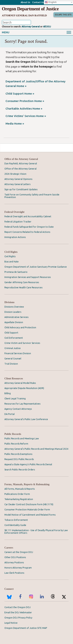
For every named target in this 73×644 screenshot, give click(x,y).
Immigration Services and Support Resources (28, 277)
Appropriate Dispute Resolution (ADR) (24, 388)
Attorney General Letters (17, 184)
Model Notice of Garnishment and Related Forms (30, 515)
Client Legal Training (15, 399)
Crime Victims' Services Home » (26, 116)
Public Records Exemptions (18, 454)
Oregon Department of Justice (30, 9)
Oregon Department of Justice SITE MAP (26, 628)
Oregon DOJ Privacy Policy (18, 618)
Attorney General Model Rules (20, 383)
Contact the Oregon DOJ (18, 607)
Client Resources (14, 379)
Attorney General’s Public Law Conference (26, 419)
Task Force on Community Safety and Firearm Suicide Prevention (32, 196)
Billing (8, 393)
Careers (9, 548)
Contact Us (38, 2)
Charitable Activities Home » (24, 109)
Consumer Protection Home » (25, 101)
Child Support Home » (20, 94)
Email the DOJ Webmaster (18, 612)
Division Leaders (13, 312)
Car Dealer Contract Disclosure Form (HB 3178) (29, 504)
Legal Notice (11, 623)
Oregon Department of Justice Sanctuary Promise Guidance (36, 267)
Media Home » (15, 124)
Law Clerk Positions (14, 573)
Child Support (11, 333)
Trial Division (11, 364)
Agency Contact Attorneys (18, 409)
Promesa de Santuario (16, 272)
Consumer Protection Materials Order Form (27, 510)
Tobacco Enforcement (16, 520)
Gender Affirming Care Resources (22, 282)
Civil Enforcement (14, 338)
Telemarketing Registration (19, 499)
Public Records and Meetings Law (22, 438)
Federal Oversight (14, 212)
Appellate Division (14, 322)
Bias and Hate (12, 262)
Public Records (13, 434)
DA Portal (9, 414)
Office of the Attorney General (21, 159)
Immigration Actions (15, 237)
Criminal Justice (13, 348)
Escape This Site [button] (63, 15)
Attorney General (31, 27)
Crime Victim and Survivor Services (22, 343)
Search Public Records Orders (20, 470)
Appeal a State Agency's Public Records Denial (28, 464)
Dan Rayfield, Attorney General (21, 163)
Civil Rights (11, 252)
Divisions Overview (14, 307)
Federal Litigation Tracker (18, 222)
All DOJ (47, 27)
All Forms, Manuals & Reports (20, 489)
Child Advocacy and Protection (20, 327)
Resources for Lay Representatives (22, 404)
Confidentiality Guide (15, 525)
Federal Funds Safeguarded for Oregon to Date (29, 227)
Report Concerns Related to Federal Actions (27, 232)
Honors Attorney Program (18, 568)
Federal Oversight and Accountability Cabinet (28, 216)
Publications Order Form (17, 494)
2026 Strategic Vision (15, 174)
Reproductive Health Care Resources (23, 287)
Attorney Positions (14, 562)
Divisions (9, 302)
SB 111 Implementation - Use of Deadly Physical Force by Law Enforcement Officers (36, 532)
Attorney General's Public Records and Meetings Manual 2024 (36, 449)
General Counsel (13, 359)
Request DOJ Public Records (19, 459)
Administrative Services (16, 317)
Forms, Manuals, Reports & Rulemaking (27, 484)
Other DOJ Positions (15, 557)
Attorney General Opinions (18, 179)
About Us (25, 2)
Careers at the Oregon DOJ (19, 552)
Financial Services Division (18, 353)
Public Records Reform (16, 444)
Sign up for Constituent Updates (21, 189)
